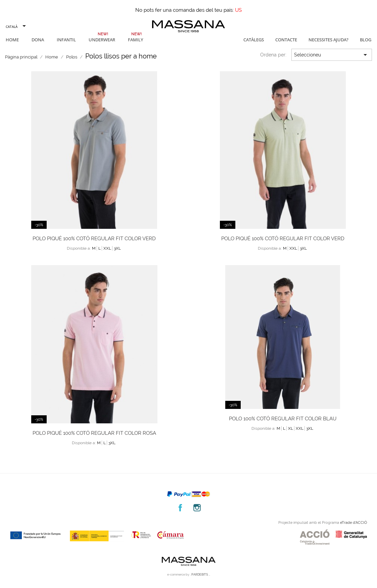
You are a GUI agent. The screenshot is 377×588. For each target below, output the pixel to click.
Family (135, 40)
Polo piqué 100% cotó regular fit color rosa (94, 433)
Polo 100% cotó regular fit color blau (283, 419)
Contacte (286, 40)
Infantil (66, 40)
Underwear (102, 40)
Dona (38, 40)
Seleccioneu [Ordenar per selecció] (332, 55)
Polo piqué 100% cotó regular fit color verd (94, 239)
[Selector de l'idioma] (15, 27)
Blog (366, 40)
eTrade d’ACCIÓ (354, 523)
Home (12, 40)
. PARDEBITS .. (200, 575)
